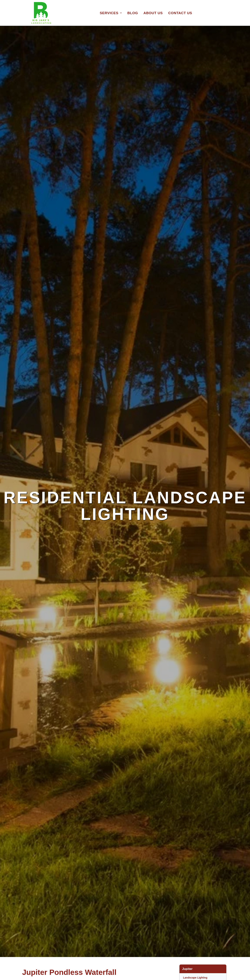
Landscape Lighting (195, 978)
